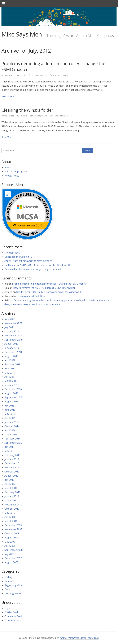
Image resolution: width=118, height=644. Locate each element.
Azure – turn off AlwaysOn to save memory (28, 261)
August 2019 (11, 344)
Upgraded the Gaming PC (18, 257)
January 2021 (12, 331)
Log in (8, 608)
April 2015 (10, 418)
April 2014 (10, 430)
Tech (31, 75)
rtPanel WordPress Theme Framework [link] (79, 638)
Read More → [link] (8, 96)
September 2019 (14, 340)
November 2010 (13, 505)
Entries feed (11, 612)
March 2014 (11, 434)
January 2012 (12, 496)
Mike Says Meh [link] (22, 34)
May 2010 (10, 513)
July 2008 (9, 554)
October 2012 (12, 472)
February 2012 (12, 492)
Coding (8, 577)
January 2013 (12, 459)
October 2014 (12, 426)
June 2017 (10, 369)
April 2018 (10, 360)
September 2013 (14, 443)
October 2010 (12, 509)
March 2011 (11, 500)
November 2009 (13, 529)
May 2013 (10, 451)
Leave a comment (60, 75)
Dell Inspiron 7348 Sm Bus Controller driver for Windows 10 (37, 265)
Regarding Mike (13, 585)
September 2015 (14, 397)
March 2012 (11, 488)
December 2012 (13, 463)
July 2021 (9, 327)
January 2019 (12, 348)
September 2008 (14, 550)
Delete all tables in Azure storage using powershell (33, 269)
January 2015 (12, 422)
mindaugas (9, 75)
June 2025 (10, 319)
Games (8, 581)
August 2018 (11, 356)
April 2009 (10, 546)
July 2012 (9, 480)
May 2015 (10, 414)
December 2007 (13, 558)
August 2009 (11, 538)
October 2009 (12, 533)
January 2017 (12, 385)
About (8, 167)
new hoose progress (16, 172)
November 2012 (13, 467)
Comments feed (13, 616)
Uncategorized (40, 75)
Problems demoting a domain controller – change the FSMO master (49, 284)
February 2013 (12, 455)
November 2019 (13, 336)
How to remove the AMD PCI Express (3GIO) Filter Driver (44, 288)
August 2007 (11, 562)
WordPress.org (13, 620)
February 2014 (12, 439)
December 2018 (13, 352)
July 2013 (9, 447)
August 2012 (11, 476)
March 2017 (11, 381)
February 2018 (12, 364)
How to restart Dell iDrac (31, 296)
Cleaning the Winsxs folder (27, 110)
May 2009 (10, 542)
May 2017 (10, 373)
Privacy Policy (12, 176)
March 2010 (11, 521)
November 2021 (13, 323)
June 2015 (10, 410)
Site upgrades (12, 253)
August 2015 (11, 402)
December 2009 (13, 525)
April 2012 (10, 484)
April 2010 (10, 517)
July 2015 (9, 406)
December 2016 (13, 389)
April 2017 (10, 377)
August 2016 (11, 393)
